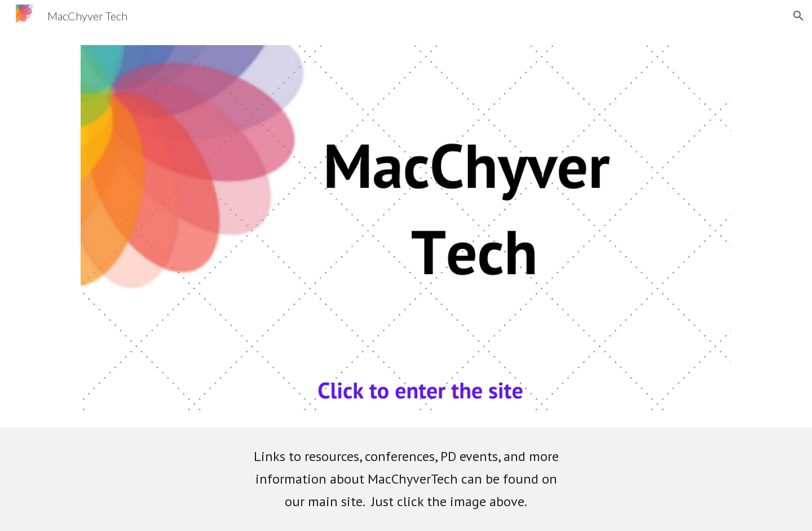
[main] (406, 479)
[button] (798, 16)
